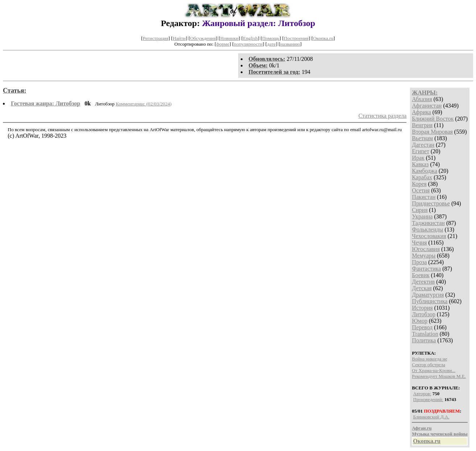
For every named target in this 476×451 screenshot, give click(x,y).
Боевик (421, 275)
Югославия (426, 249)
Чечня (419, 243)
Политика (424, 340)
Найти (179, 38)
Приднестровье (431, 203)
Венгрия (422, 125)
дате (272, 44)
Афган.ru (422, 428)
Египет (421, 151)
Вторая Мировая (432, 132)
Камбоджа (425, 171)
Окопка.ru (323, 38)
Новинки (229, 38)
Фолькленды (427, 229)
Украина (422, 216)
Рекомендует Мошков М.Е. (439, 376)
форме (223, 44)
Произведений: (428, 399)
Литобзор (424, 314)
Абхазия (422, 99)
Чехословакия (429, 236)
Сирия (420, 210)
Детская (422, 288)
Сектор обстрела (429, 365)
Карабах (422, 177)
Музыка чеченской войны (440, 434)
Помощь (271, 38)
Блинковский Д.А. (431, 417)
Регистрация (156, 38)
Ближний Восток (433, 119)
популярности (248, 44)
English (250, 38)
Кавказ (420, 164)
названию (290, 44)
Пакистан (424, 197)
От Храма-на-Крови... (434, 370)
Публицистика (430, 301)
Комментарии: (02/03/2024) (144, 104)
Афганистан (427, 106)
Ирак (418, 158)
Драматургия (428, 295)
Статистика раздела (383, 116)
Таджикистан (428, 223)
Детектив (423, 282)
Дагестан (423, 145)
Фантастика (426, 269)
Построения (296, 38)
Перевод (422, 327)
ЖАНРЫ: (425, 93)
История (422, 308)
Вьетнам (422, 138)
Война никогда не (429, 359)
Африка (421, 112)
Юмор (420, 321)
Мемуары (424, 256)
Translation (425, 334)
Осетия (421, 190)
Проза (419, 262)
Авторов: (422, 394)
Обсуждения (203, 38)
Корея (419, 184)
